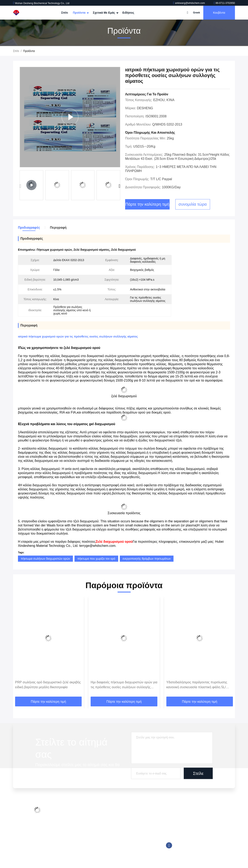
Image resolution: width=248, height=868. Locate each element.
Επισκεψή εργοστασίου (77, 819)
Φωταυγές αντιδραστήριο (116, 819)
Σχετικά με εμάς (105, 13)
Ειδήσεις (128, 13)
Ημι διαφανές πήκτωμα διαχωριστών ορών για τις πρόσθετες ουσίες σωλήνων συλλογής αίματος (124, 685)
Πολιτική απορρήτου (75, 850)
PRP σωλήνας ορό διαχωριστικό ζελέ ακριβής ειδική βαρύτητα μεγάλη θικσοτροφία (48, 685)
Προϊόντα (80, 13)
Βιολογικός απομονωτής (115, 850)
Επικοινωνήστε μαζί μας (77, 835)
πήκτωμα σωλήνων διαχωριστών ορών (45, 559)
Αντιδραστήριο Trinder (114, 843)
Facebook (169, 845)
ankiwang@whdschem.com (189, 3)
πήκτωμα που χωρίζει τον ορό (96, 559)
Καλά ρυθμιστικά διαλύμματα (118, 827)
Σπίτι (65, 13)
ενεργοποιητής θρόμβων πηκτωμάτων (147, 559)
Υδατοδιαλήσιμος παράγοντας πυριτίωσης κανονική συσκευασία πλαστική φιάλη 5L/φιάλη (197, 685)
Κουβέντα (219, 13)
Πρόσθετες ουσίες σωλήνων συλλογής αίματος (129, 812)
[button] (120, 186)
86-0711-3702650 (224, 3)
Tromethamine (109, 835)
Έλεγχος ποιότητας (74, 827)
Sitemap (67, 843)
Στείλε (198, 773)
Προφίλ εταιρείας (73, 812)
